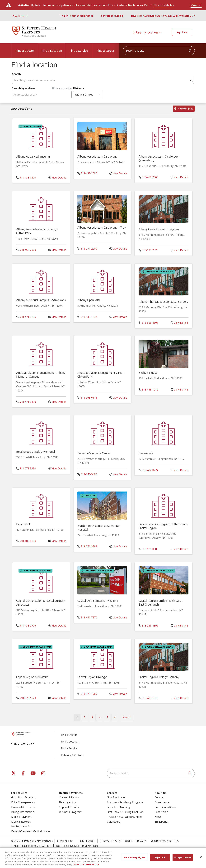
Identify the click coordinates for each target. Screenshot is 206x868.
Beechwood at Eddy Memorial (36, 451)
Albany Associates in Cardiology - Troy (102, 227)
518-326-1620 (26, 698)
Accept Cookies (183, 857)
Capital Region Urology (92, 677)
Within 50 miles (84, 95)
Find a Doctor (25, 48)
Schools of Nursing (112, 16)
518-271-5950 (26, 468)
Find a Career (105, 48)
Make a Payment (21, 817)
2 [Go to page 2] (85, 717)
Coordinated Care (165, 807)
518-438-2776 (26, 626)
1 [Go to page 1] (78, 717)
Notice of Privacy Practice (32, 846)
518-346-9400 (87, 474)
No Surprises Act (21, 826)
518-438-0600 (26, 178)
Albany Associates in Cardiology (97, 156)
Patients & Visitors (72, 755)
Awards (159, 797)
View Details (57, 178)
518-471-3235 (26, 317)
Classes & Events (69, 797)
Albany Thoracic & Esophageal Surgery (164, 301)
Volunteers (114, 822)
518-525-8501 (148, 323)
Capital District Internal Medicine (98, 600)
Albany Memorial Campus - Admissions (41, 300)
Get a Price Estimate (23, 797)
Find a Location (52, 48)
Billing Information (23, 812)
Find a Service (79, 48)
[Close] (201, 857)
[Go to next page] (127, 717)
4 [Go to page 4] (100, 717)
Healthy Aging (68, 802)
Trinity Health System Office (77, 16)
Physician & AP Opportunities (124, 817)
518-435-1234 (87, 317)
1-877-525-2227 (23, 744)
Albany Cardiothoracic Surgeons (159, 229)
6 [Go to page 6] (115, 717)
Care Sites (18, 16)
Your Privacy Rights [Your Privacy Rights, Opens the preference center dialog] (134, 857)
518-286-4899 (148, 626)
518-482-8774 (148, 470)
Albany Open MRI (89, 300)
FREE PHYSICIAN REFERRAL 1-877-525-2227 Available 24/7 (163, 16)
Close (196, 5)
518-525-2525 (148, 250)
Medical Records (21, 822)
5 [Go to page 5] (107, 717)
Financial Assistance (23, 807)
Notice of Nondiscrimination (77, 846)
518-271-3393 (87, 546)
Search (16, 74)
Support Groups (69, 807)
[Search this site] (159, 51)
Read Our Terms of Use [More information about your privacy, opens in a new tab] (86, 865)
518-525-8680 (148, 549)
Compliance (87, 841)
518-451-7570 (87, 617)
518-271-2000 (87, 249)
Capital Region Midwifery (32, 677)
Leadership (161, 812)
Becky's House (148, 373)
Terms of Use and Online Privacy (123, 841)
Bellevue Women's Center (94, 453)
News (158, 817)
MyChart (182, 32)
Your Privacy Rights (165, 841)
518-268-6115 (87, 398)
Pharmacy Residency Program (125, 802)
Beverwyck (146, 453)
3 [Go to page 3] (92, 717)
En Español (161, 822)
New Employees (116, 797)
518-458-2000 (87, 173)
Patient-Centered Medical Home (30, 831)
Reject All (160, 857)
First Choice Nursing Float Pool (126, 812)
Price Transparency (23, 802)
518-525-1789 (87, 694)
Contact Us (65, 841)
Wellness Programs (71, 812)
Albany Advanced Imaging (33, 156)
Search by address (24, 88)
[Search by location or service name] (103, 80)
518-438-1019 (148, 698)
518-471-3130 (26, 402)
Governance (162, 802)
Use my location (145, 32)
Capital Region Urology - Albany (159, 677)
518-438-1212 (148, 390)
